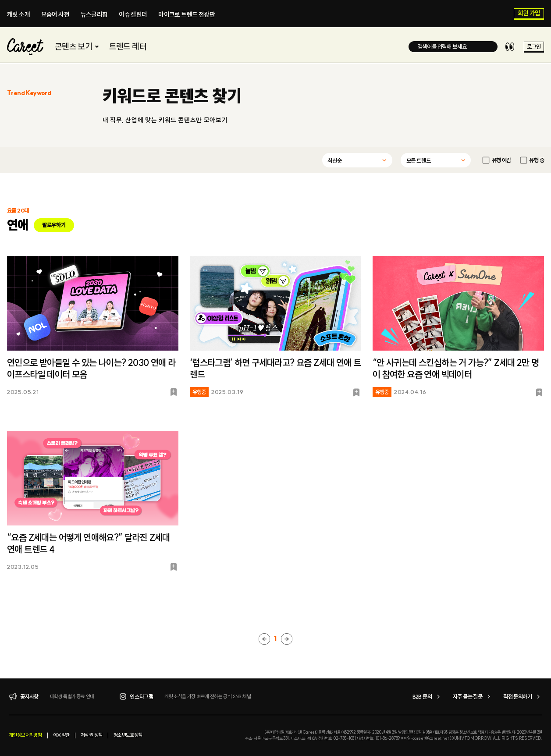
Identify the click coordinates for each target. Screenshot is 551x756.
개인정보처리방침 (25, 735)
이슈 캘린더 (133, 14)
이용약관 (61, 735)
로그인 (534, 47)
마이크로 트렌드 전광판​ (187, 14)
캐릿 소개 (18, 14)
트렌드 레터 (128, 47)
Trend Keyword (29, 93)
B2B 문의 (427, 697)
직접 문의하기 (523, 697)
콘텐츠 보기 (78, 47)
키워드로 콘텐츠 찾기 (172, 96)
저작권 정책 (91, 735)
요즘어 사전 (55, 14)
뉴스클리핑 (94, 14)
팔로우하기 (54, 225)
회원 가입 (529, 14)
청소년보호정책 (128, 735)
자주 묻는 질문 (473, 697)
